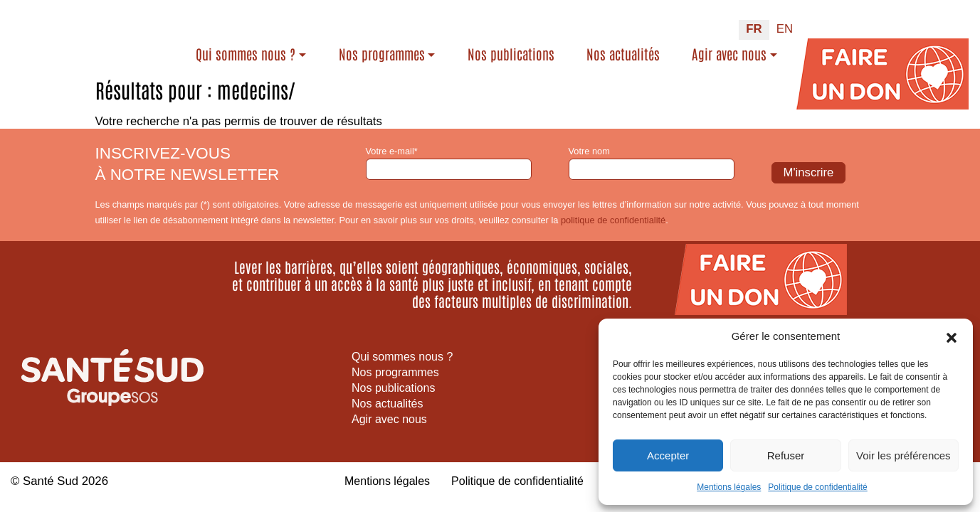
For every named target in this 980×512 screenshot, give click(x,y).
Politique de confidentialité (817, 487)
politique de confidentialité (613, 220)
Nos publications (513, 56)
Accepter (668, 455)
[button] (952, 336)
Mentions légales (729, 487)
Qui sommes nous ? (260, 47)
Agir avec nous (729, 47)
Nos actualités (618, 56)
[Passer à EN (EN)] (785, 23)
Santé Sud (51, 481)
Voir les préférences (903, 455)
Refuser (786, 455)
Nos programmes (395, 47)
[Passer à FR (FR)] (754, 23)
